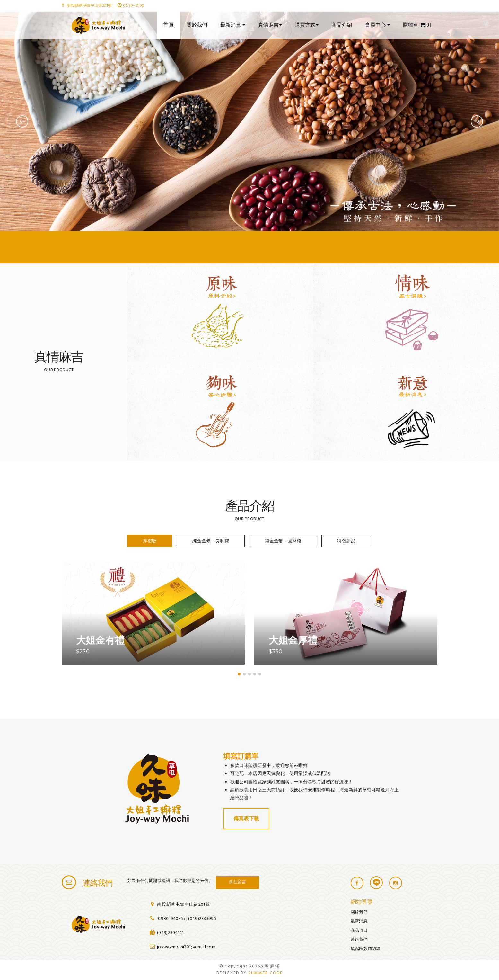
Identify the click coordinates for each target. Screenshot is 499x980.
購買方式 (307, 25)
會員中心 (378, 25)
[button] (239, 674)
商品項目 (359, 930)
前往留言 (237, 882)
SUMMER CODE (265, 973)
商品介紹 (342, 25)
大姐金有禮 (100, 640)
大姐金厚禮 (293, 640)
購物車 (417, 25)
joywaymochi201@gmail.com (186, 947)
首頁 (168, 25)
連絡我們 (359, 939)
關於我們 (197, 25)
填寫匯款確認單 (365, 949)
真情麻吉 (270, 25)
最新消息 (233, 25)
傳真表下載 (246, 819)
